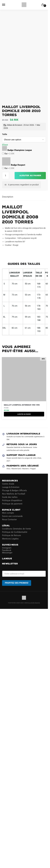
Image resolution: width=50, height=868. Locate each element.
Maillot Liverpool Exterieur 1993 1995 (22, 405)
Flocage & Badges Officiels (14, 490)
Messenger (7, 553)
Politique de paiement (12, 504)
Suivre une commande (12, 516)
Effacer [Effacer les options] (5, 145)
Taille (5, 134)
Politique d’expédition (12, 500)
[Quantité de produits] (6, 176)
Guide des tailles (10, 497)
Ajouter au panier (30, 175)
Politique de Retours (12, 535)
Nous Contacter (9, 520)
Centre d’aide (8, 484)
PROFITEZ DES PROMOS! (17, 583)
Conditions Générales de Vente (16, 529)
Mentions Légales (10, 539)
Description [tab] (8, 197)
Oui (9, 154)
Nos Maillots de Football (14, 494)
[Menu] (6, 5)
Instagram (7, 548)
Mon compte (8, 513)
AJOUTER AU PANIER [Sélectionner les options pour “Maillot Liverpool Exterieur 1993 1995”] (24, 414)
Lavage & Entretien (11, 487)
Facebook (7, 550)
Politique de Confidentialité (15, 532)
